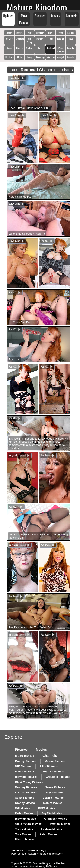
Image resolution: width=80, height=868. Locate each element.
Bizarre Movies (25, 839)
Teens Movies (24, 829)
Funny (30, 57)
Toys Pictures (54, 793)
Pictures (40, 16)
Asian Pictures (25, 798)
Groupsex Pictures (58, 777)
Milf (30, 33)
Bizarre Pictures (53, 798)
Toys (71, 39)
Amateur (40, 33)
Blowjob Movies (25, 819)
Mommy (40, 39)
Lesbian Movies (51, 829)
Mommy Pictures (26, 787)
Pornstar (71, 48)
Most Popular (24, 19)
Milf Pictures (23, 766)
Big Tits (71, 33)
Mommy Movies (60, 824)
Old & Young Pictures (29, 782)
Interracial (51, 57)
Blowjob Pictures (26, 777)
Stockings (40, 57)
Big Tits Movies (52, 813)
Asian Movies (49, 834)
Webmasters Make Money (27, 850)
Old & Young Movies (28, 824)
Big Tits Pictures (54, 771)
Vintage (30, 48)
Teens (50, 39)
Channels (72, 16)
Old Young (30, 40)
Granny (9, 33)
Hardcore (9, 57)
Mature (20, 33)
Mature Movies (53, 803)
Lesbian (60, 39)
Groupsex (20, 39)
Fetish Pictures (25, 771)
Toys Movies (23, 834)
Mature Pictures (55, 761)
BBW (50, 33)
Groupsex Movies (56, 819)
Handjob (61, 57)
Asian (9, 48)
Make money (25, 756)
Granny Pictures (26, 761)
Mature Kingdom (37, 8)
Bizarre (20, 48)
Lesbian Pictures (26, 793)
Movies (56, 16)
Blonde (40, 48)
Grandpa (71, 57)
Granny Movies (25, 803)
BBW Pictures (49, 766)
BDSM (19, 57)
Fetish (61, 33)
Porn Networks (61, 50)
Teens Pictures (55, 787)
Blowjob (9, 39)
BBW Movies (47, 808)
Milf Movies (22, 808)
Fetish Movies (24, 813)
